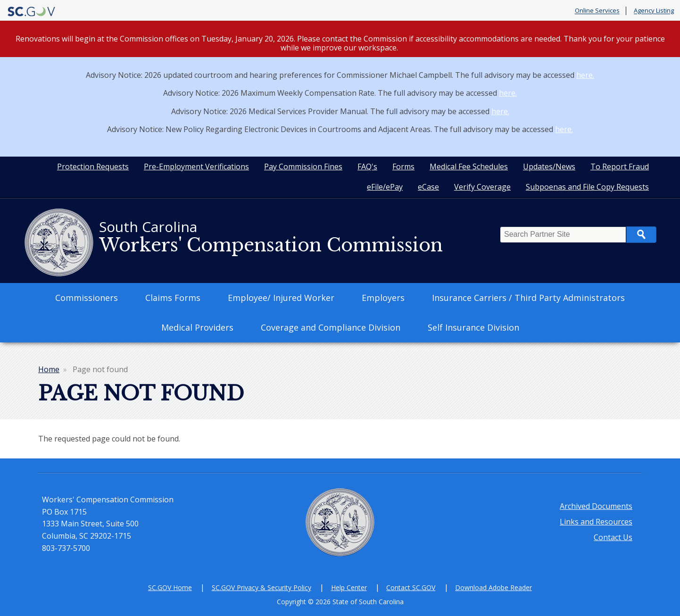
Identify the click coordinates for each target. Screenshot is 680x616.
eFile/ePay (385, 187)
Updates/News (549, 166)
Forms (403, 166)
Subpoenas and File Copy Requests (587, 187)
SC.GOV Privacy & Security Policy (261, 587)
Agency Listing (654, 11)
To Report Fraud (620, 166)
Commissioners (87, 298)
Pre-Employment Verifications (196, 166)
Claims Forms (173, 298)
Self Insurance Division (473, 327)
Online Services (597, 11)
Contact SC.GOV (411, 587)
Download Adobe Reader (493, 587)
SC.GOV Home (170, 587)
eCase (428, 187)
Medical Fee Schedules (469, 166)
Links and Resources (596, 522)
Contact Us (613, 537)
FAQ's (367, 166)
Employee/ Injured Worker (281, 298)
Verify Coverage (482, 187)
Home (49, 369)
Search (641, 235)
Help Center (349, 587)
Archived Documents (596, 506)
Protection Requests (93, 166)
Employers (383, 298)
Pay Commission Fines (303, 166)
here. (585, 75)
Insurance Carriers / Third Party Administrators (528, 298)
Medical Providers (197, 327)
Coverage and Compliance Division (331, 327)
